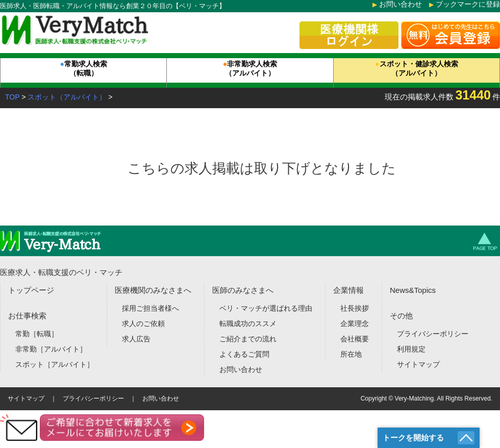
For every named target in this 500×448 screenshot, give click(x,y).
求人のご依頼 (143, 323)
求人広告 (136, 339)
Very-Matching (415, 399)
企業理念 (355, 323)
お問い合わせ (401, 4)
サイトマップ (418, 364)
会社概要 (355, 339)
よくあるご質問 (244, 354)
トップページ (31, 290)
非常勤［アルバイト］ (51, 349)
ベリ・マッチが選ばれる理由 (266, 308)
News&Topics (413, 290)
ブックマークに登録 (468, 4)
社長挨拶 (355, 308)
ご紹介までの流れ (248, 339)
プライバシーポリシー (433, 334)
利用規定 (411, 349)
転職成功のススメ (248, 323)
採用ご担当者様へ (151, 308)
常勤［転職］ (37, 334)
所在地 (351, 354)
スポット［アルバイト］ (55, 364)
